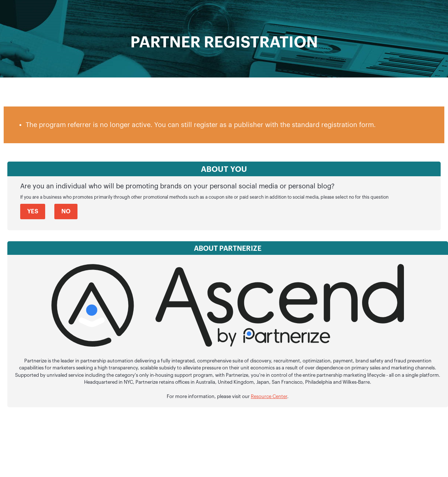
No (66, 212)
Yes (33, 212)
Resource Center (269, 396)
